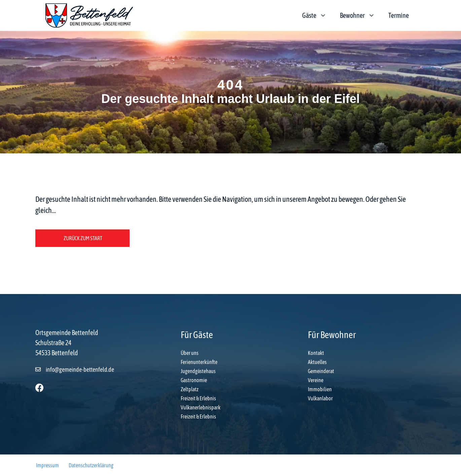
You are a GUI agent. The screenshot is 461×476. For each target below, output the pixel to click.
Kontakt (316, 353)
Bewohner (361, 15)
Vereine (316, 380)
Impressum (47, 465)
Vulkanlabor (320, 398)
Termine (399, 15)
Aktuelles (317, 362)
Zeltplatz (190, 389)
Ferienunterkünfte (199, 362)
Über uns (190, 353)
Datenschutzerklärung (91, 465)
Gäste (318, 15)
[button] (40, 388)
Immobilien (320, 389)
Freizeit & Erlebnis (198, 398)
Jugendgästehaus (198, 371)
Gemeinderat (321, 371)
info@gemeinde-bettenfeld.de (80, 370)
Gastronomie (194, 380)
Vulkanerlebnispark (201, 407)
